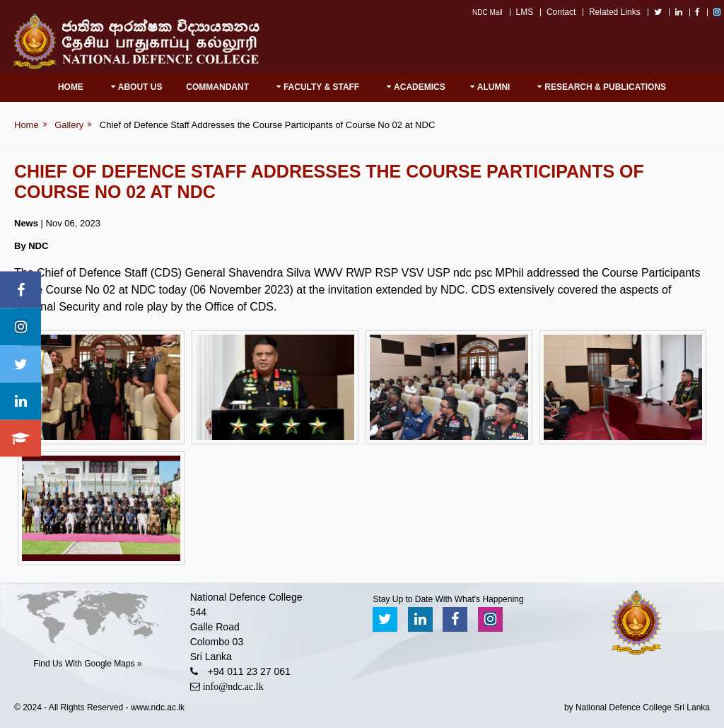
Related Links (615, 12)
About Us (140, 87)
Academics (420, 87)
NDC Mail (487, 12)
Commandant (217, 87)
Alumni (494, 87)
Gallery (69, 125)
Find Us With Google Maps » (87, 664)
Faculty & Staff (321, 87)
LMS (525, 12)
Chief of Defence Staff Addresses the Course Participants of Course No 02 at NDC (268, 125)
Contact (561, 12)
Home (71, 87)
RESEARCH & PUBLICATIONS (605, 87)
